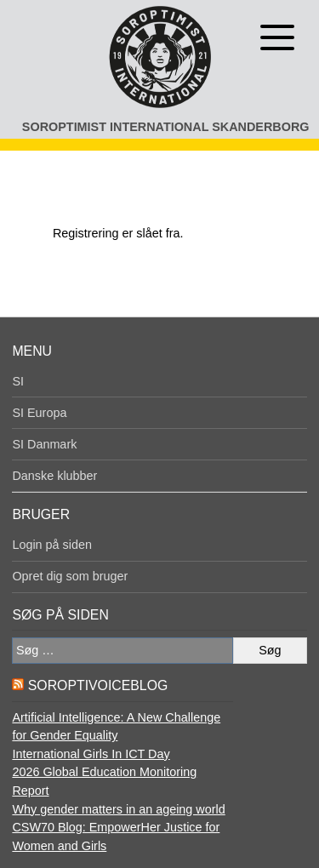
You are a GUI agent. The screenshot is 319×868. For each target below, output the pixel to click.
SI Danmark (44, 444)
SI (18, 381)
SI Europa (39, 413)
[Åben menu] (277, 37)
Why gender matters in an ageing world (118, 809)
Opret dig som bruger (70, 576)
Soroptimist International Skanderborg (166, 127)
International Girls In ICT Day (91, 754)
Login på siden (52, 545)
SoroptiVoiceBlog (98, 685)
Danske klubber (54, 476)
